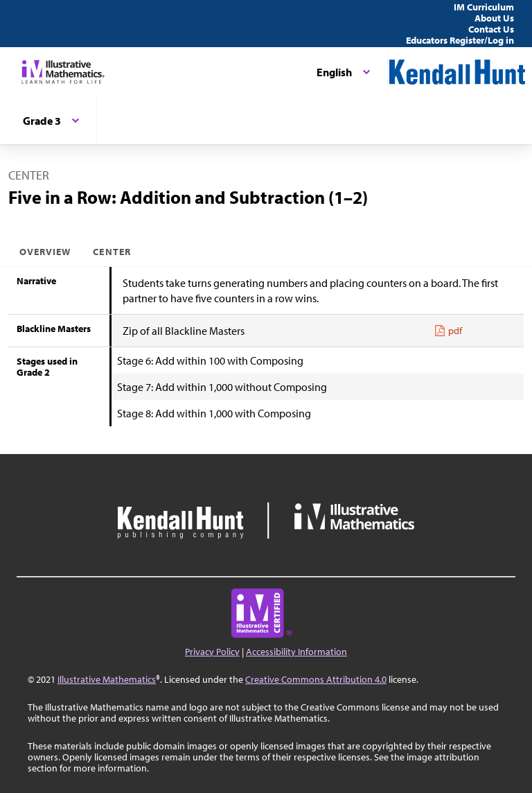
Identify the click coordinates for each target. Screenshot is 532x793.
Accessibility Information (296, 652)
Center (112, 252)
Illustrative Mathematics (107, 679)
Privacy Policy (212, 652)
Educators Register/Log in (460, 40)
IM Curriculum (484, 7)
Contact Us (491, 29)
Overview (45, 252)
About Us (494, 18)
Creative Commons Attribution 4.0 (316, 679)
